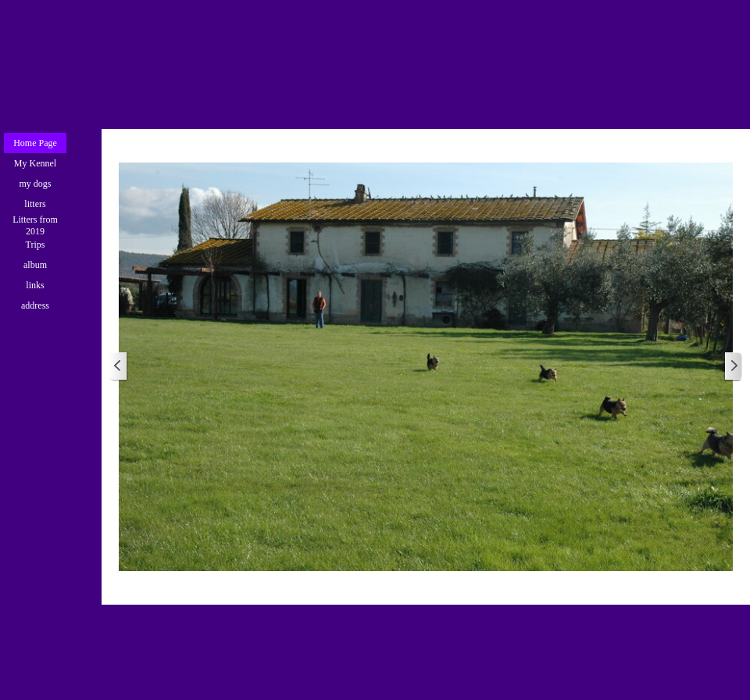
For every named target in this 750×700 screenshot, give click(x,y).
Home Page (35, 143)
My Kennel (35, 163)
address (35, 305)
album (35, 265)
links (35, 285)
